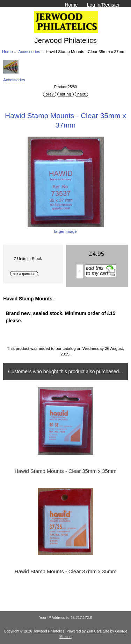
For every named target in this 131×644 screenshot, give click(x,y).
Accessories (29, 51)
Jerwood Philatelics (49, 631)
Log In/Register (103, 5)
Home (71, 5)
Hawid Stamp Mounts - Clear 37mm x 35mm (66, 572)
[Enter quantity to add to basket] (80, 271)
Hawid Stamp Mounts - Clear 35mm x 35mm (66, 471)
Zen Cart (94, 631)
